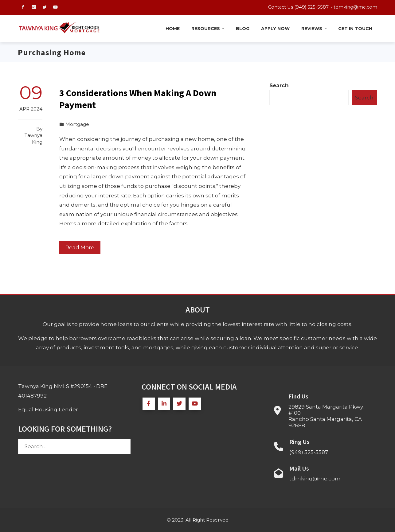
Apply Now (275, 29)
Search (279, 85)
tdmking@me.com (355, 7)
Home (173, 29)
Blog (243, 29)
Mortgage (77, 124)
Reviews (315, 29)
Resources (208, 29)
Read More (80, 247)
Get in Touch (355, 29)
